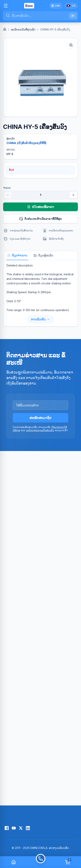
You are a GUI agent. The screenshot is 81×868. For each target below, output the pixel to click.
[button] (40, 78)
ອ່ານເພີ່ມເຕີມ (40, 319)
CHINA (11, 143)
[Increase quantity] (73, 195)
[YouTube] (14, 828)
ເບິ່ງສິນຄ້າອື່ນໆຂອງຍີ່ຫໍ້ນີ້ (32, 143)
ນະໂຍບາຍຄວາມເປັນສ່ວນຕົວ (40, 430)
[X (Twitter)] (21, 828)
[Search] (73, 16)
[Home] (5, 29)
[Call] (41, 862)
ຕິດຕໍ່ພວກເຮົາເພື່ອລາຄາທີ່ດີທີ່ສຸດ (47, 219)
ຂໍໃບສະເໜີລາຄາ (41, 207)
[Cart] (67, 862)
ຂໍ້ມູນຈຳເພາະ (17, 255)
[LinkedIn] (28, 828)
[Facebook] (7, 828)
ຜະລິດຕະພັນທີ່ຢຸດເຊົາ (23, 29)
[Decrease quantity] (8, 195)
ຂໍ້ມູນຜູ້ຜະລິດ (43, 255)
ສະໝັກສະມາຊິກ (40, 418)
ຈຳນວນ (7, 188)
